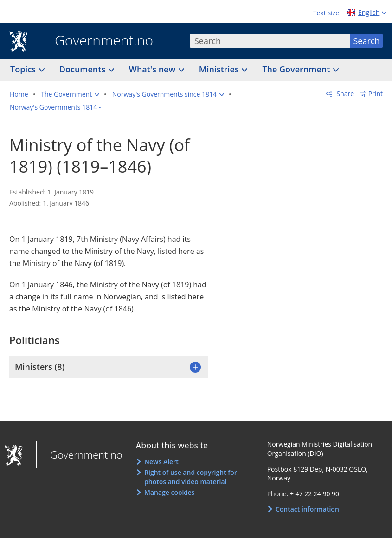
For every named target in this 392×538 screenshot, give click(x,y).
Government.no (97, 41)
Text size (326, 13)
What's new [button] (153, 69)
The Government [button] (297, 69)
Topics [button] (24, 69)
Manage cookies (169, 492)
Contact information (307, 509)
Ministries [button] (220, 69)
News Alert (161, 462)
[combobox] (270, 41)
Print (376, 94)
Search (367, 41)
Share (344, 94)
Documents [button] (84, 69)
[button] (70, 94)
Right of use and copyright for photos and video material (191, 477)
